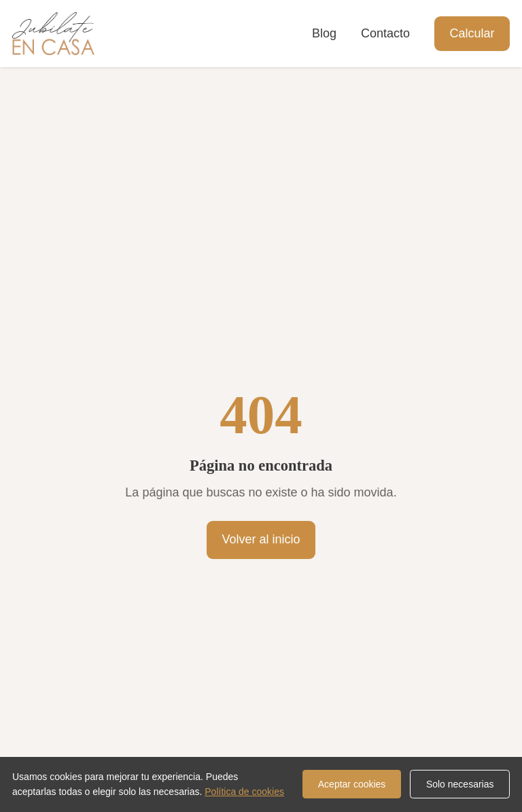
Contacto (385, 33)
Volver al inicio (261, 539)
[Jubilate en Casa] (53, 34)
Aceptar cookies (352, 784)
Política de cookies (244, 792)
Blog (324, 33)
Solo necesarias (460, 784)
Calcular (472, 33)
